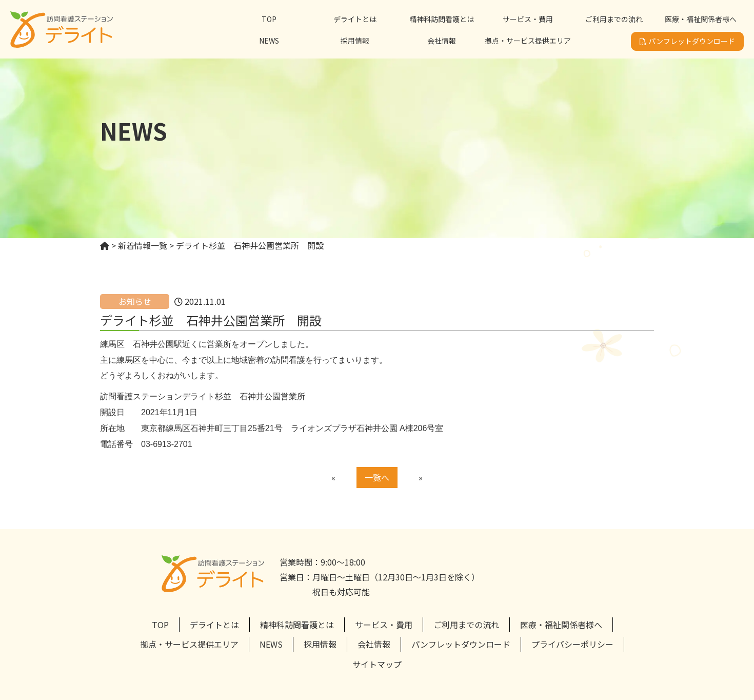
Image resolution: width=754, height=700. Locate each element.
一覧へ (377, 477)
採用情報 (355, 41)
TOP (269, 19)
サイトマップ (377, 664)
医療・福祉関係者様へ (701, 19)
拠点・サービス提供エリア (528, 41)
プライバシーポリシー (572, 644)
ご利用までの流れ (614, 19)
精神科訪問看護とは (442, 19)
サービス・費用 (528, 19)
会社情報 (442, 41)
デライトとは (355, 19)
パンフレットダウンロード (687, 41)
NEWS (269, 41)
